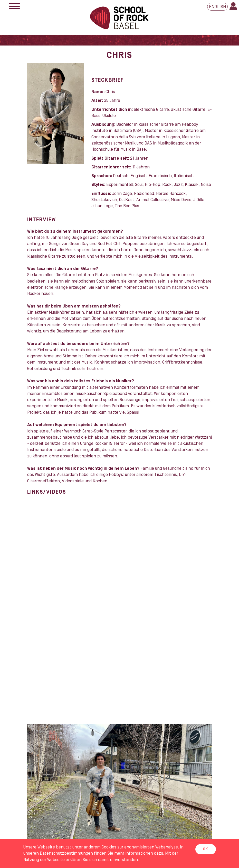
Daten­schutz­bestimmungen (66, 853)
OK (206, 849)
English (218, 7)
